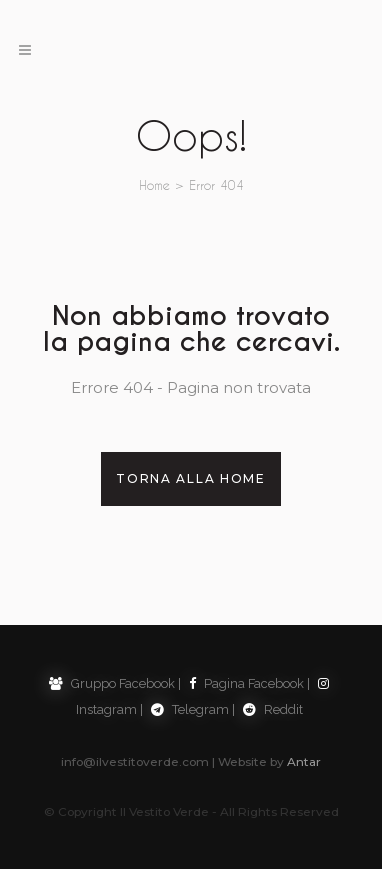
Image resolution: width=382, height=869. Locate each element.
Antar (304, 761)
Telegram (190, 709)
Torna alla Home (191, 478)
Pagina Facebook (246, 683)
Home (154, 184)
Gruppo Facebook (112, 683)
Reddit (273, 709)
